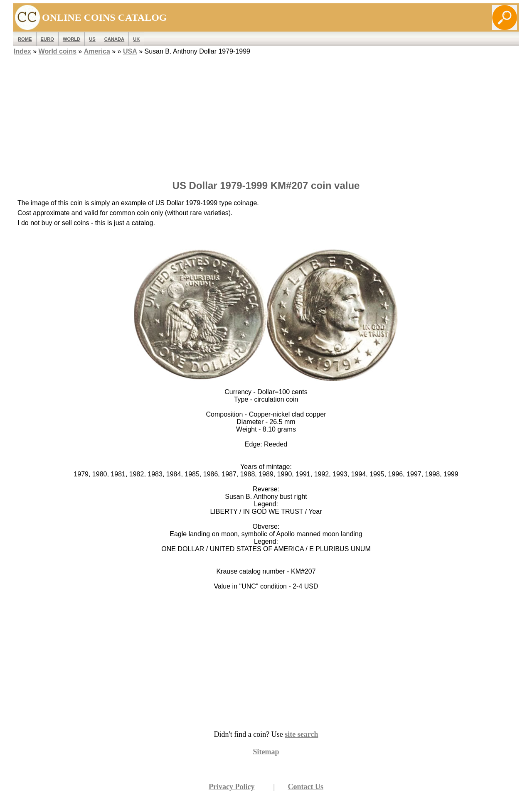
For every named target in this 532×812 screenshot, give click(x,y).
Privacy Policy (232, 787)
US (92, 39)
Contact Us (306, 787)
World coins (58, 51)
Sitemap (266, 752)
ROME (25, 39)
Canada (114, 39)
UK (136, 39)
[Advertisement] (266, 115)
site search (301, 734)
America (97, 51)
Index (22, 51)
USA (130, 51)
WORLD (71, 39)
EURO (47, 39)
